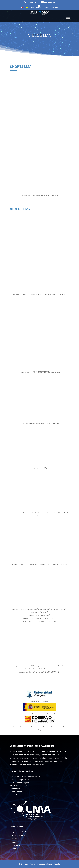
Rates (38, 8)
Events (14, 839)
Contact (15, 849)
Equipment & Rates (50, 8)
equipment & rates (20, 832)
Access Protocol (18, 835)
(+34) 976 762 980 (33, 2)
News (32, 8)
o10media (56, 864)
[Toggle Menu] (68, 18)
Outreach (16, 845)
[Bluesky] (39, 6)
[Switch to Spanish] (27, 8)
